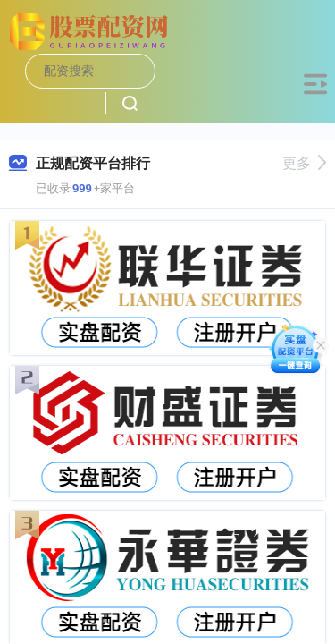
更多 (304, 163)
